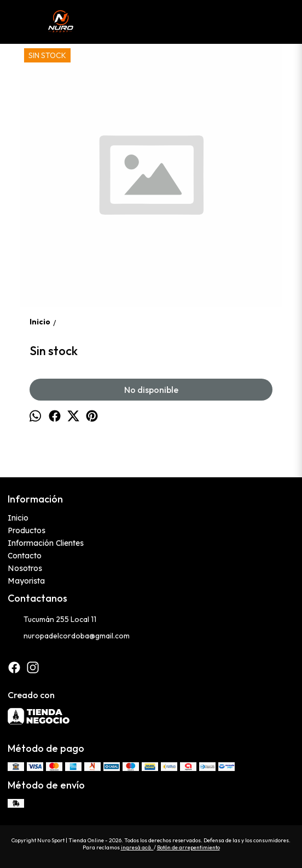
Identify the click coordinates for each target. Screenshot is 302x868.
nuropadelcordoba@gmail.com (69, 636)
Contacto (25, 556)
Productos (27, 530)
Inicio (18, 518)
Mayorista (26, 581)
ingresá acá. (137, 847)
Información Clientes (46, 543)
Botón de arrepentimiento (188, 847)
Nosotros (25, 568)
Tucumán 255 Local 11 (52, 620)
